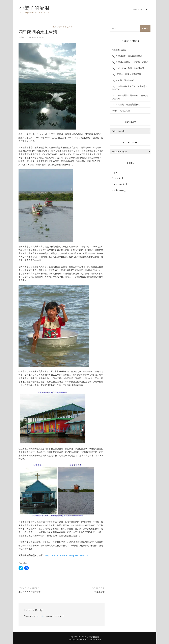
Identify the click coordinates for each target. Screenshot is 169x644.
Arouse (97, 640)
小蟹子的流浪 (35, 8)
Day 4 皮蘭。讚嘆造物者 (123, 80)
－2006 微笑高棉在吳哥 (61, 27)
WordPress (84, 640)
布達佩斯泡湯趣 (119, 50)
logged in (41, 616)
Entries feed (117, 178)
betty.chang (27, 37)
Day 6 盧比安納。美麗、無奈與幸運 (128, 68)
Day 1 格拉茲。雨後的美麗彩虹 (126, 104)
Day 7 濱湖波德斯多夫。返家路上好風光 (130, 62)
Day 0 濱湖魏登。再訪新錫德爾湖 (127, 56)
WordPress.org (119, 190)
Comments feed (119, 184)
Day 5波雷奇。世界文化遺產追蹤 (126, 74)
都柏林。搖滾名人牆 (121, 110)
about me (138, 10)
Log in (115, 172)
